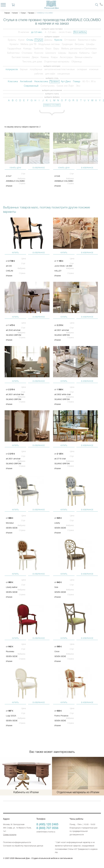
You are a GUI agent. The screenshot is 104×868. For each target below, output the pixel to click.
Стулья (39, 40)
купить (15, 253)
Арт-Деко (66, 82)
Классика (13, 82)
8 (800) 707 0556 (47, 828)
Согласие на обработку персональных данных (23, 846)
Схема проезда (10, 835)
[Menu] (3, 5)
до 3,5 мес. (37, 32)
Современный (31, 86)
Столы (30, 40)
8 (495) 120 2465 (47, 825)
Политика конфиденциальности (17, 843)
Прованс (55, 82)
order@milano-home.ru (46, 832)
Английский (26, 82)
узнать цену (15, 168)
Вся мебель (80, 32)
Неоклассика (41, 82)
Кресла (58, 40)
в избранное (39, 168)
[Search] (97, 5)
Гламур (77, 82)
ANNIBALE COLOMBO (52, 105)
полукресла (12, 69)
